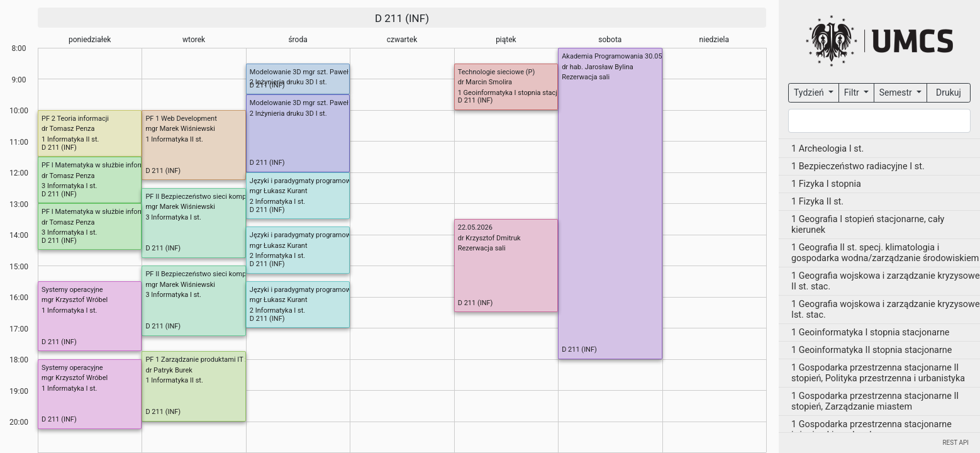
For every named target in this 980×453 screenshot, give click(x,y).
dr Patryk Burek (169, 370)
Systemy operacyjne (72, 290)
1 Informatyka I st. (69, 310)
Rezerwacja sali (586, 77)
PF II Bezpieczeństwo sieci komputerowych (212, 197)
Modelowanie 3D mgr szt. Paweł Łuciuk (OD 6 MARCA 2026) (342, 72)
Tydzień (810, 92)
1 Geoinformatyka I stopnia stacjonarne (518, 93)
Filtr (853, 92)
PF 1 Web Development (181, 119)
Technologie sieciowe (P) (497, 72)
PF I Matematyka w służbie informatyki (101, 165)
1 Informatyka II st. (174, 139)
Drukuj (949, 92)
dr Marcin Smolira (485, 82)
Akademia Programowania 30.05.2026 (621, 56)
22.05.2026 (475, 227)
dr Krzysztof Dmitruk (489, 238)
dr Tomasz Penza (68, 129)
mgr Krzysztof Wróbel (75, 300)
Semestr (897, 92)
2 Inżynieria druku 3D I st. (288, 82)
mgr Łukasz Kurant (279, 191)
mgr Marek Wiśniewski (180, 129)
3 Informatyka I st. (173, 217)
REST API (955, 443)
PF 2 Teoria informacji (75, 119)
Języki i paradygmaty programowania (307, 181)
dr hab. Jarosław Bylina (598, 67)
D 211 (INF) (402, 18)
